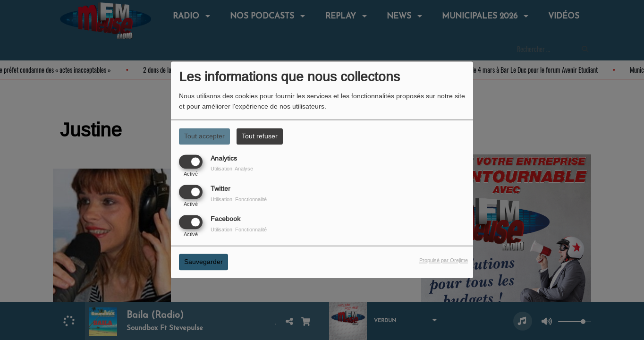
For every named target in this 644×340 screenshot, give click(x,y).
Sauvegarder (203, 262)
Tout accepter (204, 136)
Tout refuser (260, 136)
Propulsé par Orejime (444, 261)
